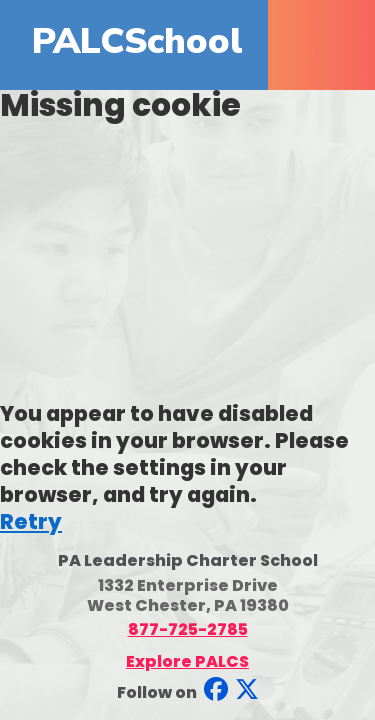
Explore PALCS (187, 661)
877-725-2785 (188, 629)
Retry (31, 521)
